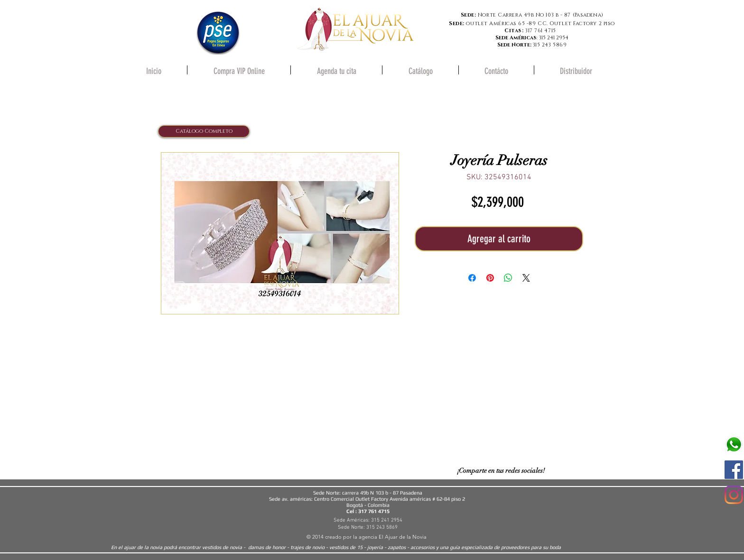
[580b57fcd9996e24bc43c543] (734, 445)
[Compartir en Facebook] (472, 278)
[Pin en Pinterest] (490, 278)
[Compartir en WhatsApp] (508, 278)
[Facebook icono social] (734, 470)
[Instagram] (734, 495)
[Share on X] (526, 278)
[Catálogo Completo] (204, 131)
